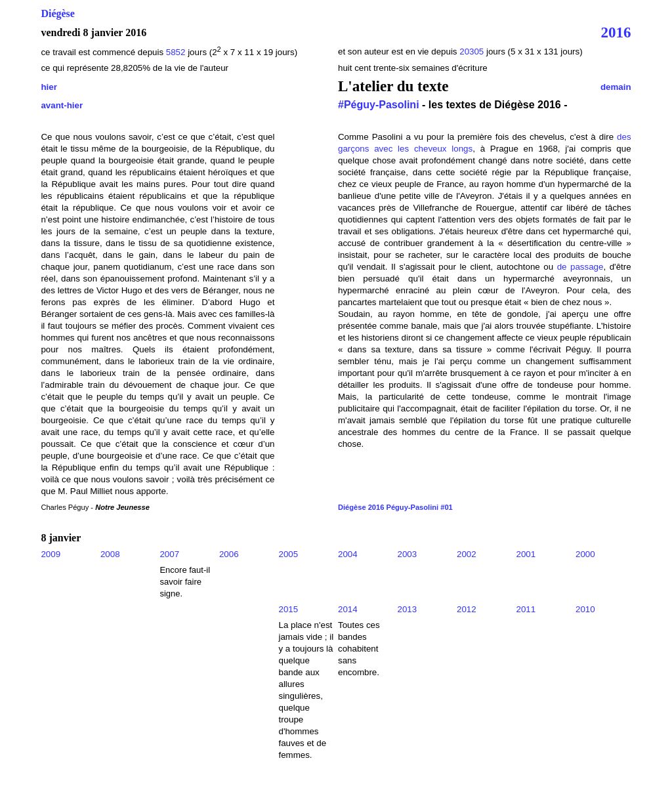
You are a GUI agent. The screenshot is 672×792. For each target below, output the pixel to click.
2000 (585, 554)
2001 (526, 554)
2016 (616, 32)
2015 (288, 609)
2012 (467, 609)
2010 (585, 609)
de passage (580, 267)
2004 (348, 554)
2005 (288, 554)
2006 (229, 554)
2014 (348, 609)
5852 (176, 52)
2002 (467, 554)
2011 (526, 609)
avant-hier (62, 105)
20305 (473, 52)
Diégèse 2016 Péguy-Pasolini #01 (395, 507)
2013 (408, 609)
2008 (110, 554)
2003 (408, 554)
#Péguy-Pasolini (379, 105)
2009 (51, 554)
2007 (169, 554)
